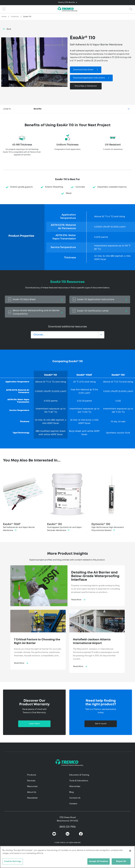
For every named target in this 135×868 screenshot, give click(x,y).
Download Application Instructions (89, 78)
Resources (32, 786)
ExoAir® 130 (67, 501)
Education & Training (79, 775)
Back (9, 29)
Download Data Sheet (83, 70)
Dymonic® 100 (112, 501)
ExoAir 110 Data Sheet (35, 299)
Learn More (34, 724)
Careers (73, 804)
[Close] (130, 851)
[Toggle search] (131, 9)
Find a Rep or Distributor (86, 86)
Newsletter (32, 798)
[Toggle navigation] (67, 3)
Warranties (75, 786)
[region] (67, 857)
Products (15, 17)
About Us (32, 792)
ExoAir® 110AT (23, 501)
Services (31, 781)
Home (4, 17)
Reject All (121, 861)
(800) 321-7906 (68, 827)
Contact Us (75, 798)
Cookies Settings (13, 861)
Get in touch (101, 724)
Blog (72, 792)
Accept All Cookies (99, 861)
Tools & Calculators (79, 781)
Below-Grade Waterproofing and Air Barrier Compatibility (35, 312)
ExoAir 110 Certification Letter (100, 311)
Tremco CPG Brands (66, 2)
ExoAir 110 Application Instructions (100, 299)
